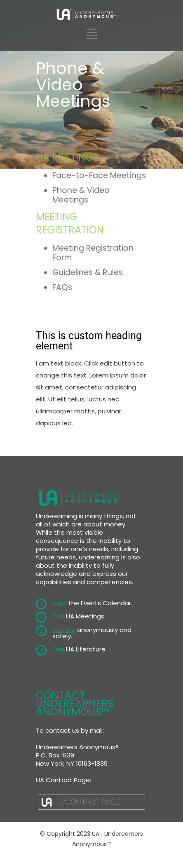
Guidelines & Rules (88, 233)
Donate (64, 630)
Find (58, 616)
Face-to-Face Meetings (99, 136)
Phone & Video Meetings (81, 156)
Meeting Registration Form (93, 213)
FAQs (62, 247)
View (60, 603)
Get (58, 649)
